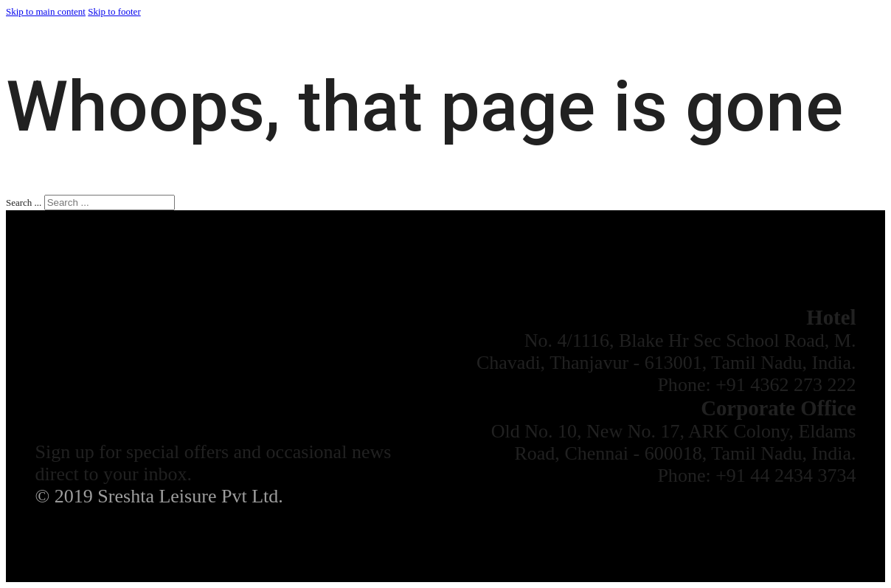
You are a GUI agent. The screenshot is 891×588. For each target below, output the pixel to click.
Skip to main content (46, 11)
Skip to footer (114, 11)
